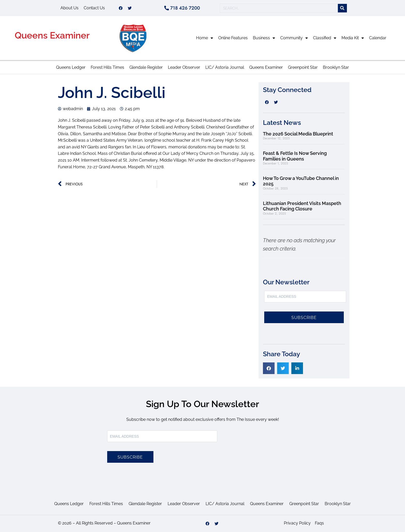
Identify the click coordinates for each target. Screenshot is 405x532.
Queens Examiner (52, 35)
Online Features (233, 38)
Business (264, 38)
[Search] (342, 8)
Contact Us (94, 8)
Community (294, 38)
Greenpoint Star (303, 67)
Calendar (378, 38)
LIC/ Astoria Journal (225, 67)
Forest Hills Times (107, 67)
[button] (269, 368)
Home (205, 38)
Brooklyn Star (336, 67)
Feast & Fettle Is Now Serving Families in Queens (295, 156)
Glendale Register (146, 67)
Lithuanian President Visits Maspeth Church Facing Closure (302, 206)
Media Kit (353, 38)
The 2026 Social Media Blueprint (298, 134)
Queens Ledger (71, 67)
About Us (69, 8)
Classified (325, 38)
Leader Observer (184, 67)
